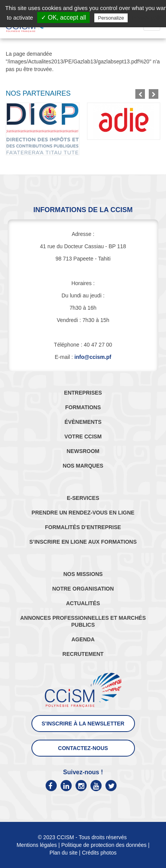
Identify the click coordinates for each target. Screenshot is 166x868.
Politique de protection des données (104, 845)
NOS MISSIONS (83, 574)
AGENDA (83, 639)
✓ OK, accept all (63, 17)
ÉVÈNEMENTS (83, 422)
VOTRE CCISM (83, 436)
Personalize (111, 18)
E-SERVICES (83, 498)
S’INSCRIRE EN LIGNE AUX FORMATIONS (83, 542)
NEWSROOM (83, 451)
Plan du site (63, 853)
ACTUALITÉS (83, 603)
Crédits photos (99, 853)
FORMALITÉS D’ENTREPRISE (83, 527)
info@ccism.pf (93, 357)
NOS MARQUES (83, 466)
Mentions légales (37, 845)
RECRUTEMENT (83, 654)
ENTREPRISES (83, 393)
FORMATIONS (83, 407)
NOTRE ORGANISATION (83, 589)
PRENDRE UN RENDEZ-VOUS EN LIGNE (83, 513)
